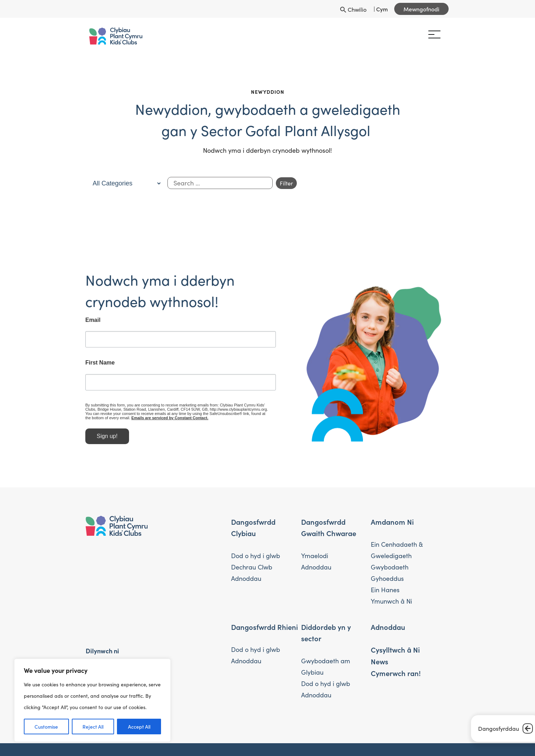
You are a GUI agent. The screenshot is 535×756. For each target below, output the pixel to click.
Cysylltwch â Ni (395, 649)
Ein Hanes (385, 590)
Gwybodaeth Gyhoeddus (390, 573)
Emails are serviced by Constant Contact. (155, 421)
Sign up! (99, 439)
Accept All (139, 727)
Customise (46, 727)
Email (85, 323)
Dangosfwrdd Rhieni (264, 627)
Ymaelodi (315, 556)
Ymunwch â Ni (391, 601)
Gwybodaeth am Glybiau (326, 666)
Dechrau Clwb (252, 567)
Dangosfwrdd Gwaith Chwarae (329, 527)
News (379, 661)
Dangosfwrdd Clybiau (253, 527)
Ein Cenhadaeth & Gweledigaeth (397, 550)
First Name (92, 366)
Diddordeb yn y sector (326, 632)
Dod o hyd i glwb (256, 556)
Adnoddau (246, 578)
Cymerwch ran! (396, 673)
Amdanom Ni (392, 522)
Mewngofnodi (421, 9)
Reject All (93, 727)
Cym (382, 9)
